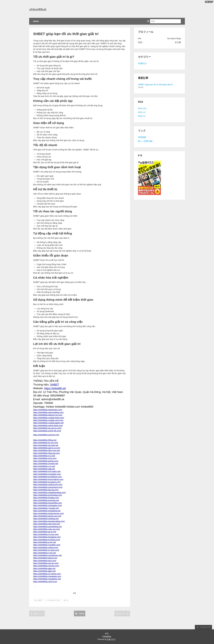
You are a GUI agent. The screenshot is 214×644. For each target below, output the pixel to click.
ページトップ (203, 627)
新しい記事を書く (146, 141)
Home (36, 21)
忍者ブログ (111, 639)
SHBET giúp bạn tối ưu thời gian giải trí (66, 34)
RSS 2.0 (142, 116)
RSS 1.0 (142, 112)
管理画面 (142, 137)
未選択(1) (142, 63)
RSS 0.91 (142, 108)
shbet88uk (38, 9)
